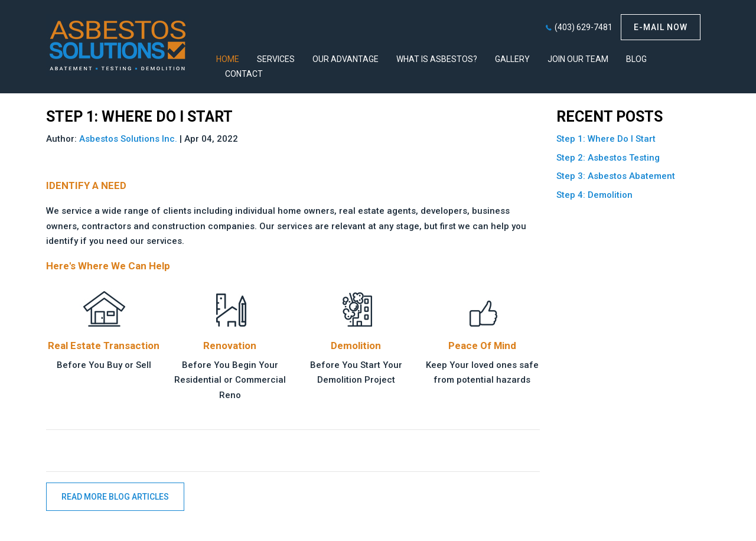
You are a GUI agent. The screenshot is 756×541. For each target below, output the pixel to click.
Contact (244, 74)
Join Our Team (578, 59)
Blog (636, 59)
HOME (228, 59)
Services (276, 59)
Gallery (512, 59)
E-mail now (661, 27)
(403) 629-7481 (584, 27)
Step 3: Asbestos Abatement (616, 176)
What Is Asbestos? (437, 59)
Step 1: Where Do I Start (606, 139)
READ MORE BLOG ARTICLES (115, 497)
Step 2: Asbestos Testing (608, 158)
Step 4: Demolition (594, 195)
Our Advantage (346, 59)
